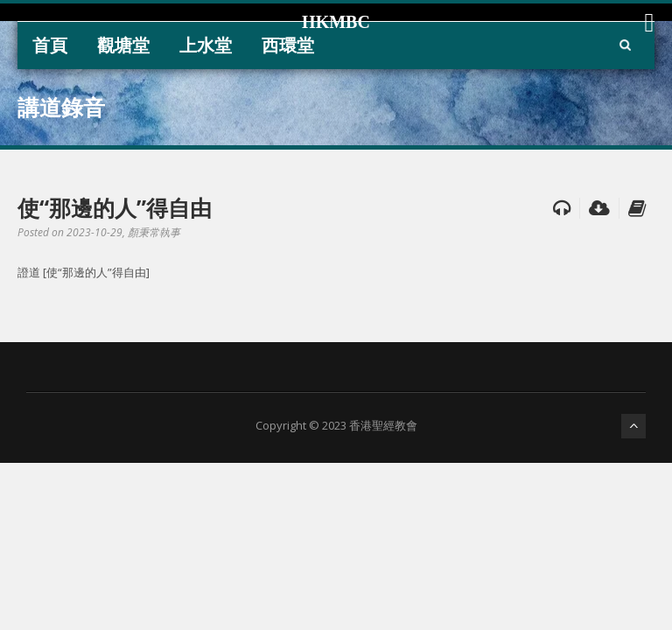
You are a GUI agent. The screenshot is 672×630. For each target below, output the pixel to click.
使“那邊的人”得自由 (115, 207)
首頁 (50, 45)
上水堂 (206, 45)
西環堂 (288, 45)
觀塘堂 (123, 45)
